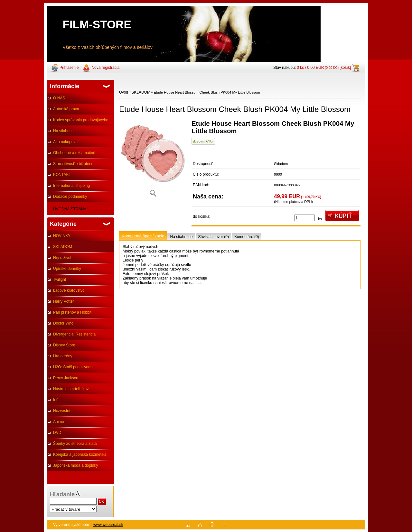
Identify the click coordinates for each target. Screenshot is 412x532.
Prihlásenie (69, 68)
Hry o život (62, 258)
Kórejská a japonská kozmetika (80, 454)
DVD (57, 433)
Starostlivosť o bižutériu (73, 164)
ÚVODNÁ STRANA (70, 209)
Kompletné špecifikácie (143, 236)
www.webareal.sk (108, 525)
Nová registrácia (105, 68)
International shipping (71, 186)
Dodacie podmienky (70, 197)
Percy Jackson (66, 378)
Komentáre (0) (247, 237)
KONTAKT (62, 175)
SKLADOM (63, 247)
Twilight (60, 280)
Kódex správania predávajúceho (81, 120)
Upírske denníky (67, 269)
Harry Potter (64, 301)
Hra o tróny (63, 356)
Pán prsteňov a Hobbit (72, 312)
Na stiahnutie (64, 131)
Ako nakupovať (66, 142)
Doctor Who (63, 323)
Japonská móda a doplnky (75, 465)
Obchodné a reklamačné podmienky (71, 154)
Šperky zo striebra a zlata (75, 444)
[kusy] (304, 218)
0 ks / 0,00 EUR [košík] (324, 68)
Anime (59, 422)
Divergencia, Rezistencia (74, 334)
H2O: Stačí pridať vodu (73, 367)
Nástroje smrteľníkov (71, 389)
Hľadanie (62, 494)
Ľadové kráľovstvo (69, 290)
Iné (56, 400)
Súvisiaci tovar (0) (214, 237)
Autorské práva (66, 109)
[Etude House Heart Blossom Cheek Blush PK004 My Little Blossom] (153, 161)
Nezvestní (62, 411)
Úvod (124, 92)
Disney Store (64, 345)
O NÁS (59, 98)
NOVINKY (62, 236)
